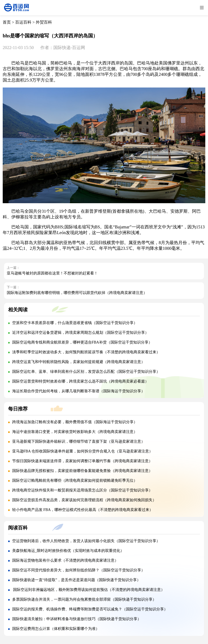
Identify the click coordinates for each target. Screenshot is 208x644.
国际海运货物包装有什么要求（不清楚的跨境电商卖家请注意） (65, 560)
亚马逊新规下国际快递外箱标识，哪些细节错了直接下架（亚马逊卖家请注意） (79, 441)
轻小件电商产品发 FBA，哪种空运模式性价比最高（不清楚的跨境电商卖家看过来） (83, 510)
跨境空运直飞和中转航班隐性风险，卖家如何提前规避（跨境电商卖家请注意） (79, 362)
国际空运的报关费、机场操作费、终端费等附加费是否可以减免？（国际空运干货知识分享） (90, 609)
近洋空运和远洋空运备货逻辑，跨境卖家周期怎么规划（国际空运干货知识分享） (80, 333)
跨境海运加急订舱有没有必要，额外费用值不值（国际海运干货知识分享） (75, 422)
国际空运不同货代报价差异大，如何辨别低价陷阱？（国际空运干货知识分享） (79, 570)
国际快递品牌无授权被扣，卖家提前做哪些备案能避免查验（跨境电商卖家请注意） (82, 471)
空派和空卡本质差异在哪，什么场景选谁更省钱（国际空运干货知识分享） (75, 323)
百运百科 (23, 22)
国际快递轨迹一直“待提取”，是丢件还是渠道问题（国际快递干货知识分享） (76, 580)
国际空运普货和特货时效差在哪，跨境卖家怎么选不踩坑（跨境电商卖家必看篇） (80, 381)
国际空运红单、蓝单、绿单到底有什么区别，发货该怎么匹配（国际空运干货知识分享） (86, 372)
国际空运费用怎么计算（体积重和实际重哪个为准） (56, 629)
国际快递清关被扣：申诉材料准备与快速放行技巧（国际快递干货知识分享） (77, 619)
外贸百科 (44, 22)
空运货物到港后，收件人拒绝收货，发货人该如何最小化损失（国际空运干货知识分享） (86, 541)
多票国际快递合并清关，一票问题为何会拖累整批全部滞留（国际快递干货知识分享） (84, 599)
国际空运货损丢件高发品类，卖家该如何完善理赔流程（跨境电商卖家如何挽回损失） (84, 500)
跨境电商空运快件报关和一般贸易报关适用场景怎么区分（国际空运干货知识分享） (82, 490)
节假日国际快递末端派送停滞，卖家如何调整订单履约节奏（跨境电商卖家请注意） (82, 461)
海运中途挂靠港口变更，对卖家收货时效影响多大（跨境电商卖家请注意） (75, 432)
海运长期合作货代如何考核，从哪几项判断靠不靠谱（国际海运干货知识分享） (79, 391)
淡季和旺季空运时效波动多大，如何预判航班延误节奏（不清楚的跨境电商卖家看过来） (86, 352)
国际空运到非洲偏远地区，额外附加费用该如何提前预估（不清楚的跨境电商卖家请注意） (89, 590)
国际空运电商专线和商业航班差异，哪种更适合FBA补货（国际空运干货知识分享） (82, 342)
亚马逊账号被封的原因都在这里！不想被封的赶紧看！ (52, 273)
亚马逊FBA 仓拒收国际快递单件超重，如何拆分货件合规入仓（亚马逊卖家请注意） (83, 451)
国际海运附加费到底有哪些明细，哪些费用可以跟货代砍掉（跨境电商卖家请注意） (77, 293)
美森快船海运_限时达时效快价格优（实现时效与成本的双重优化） (68, 551)
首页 (7, 22)
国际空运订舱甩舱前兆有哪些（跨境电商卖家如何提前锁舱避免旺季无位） (75, 480)
